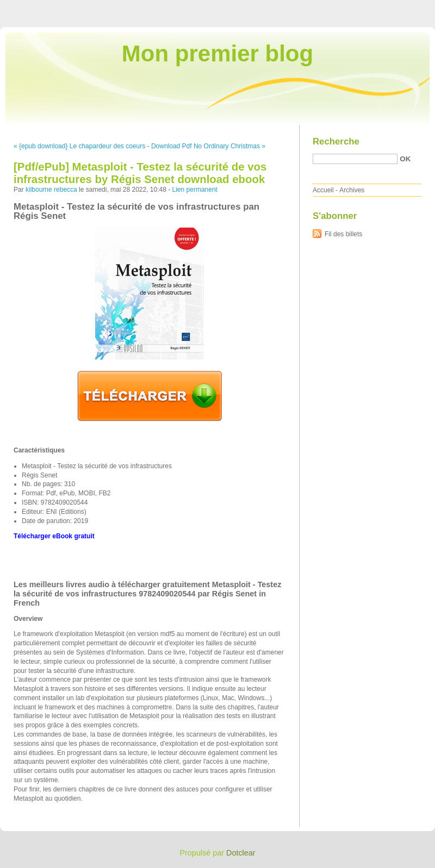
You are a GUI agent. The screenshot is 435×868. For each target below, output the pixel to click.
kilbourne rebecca (51, 190)
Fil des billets (343, 234)
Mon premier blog (217, 54)
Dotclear (241, 853)
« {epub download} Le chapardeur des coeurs (79, 146)
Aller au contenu (302, 8)
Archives (352, 190)
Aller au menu (350, 8)
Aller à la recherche (403, 8)
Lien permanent (195, 190)
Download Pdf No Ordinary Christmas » (208, 146)
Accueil (323, 190)
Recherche (336, 141)
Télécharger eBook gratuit (54, 536)
